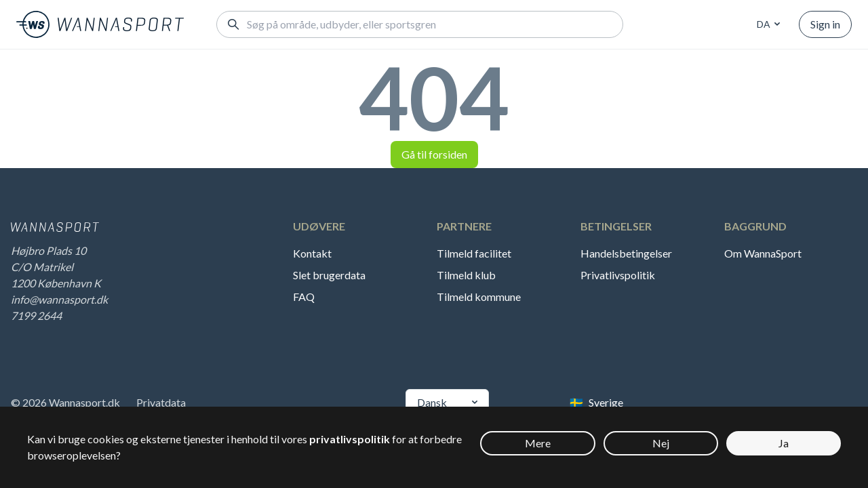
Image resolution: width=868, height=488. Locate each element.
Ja (784, 443)
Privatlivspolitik (618, 275)
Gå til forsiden (434, 154)
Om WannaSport (763, 253)
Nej (661, 443)
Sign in (825, 24)
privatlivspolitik (350, 439)
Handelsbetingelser (626, 253)
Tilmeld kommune (479, 297)
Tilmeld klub (466, 275)
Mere (538, 443)
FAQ (304, 297)
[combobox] (766, 24)
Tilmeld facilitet (474, 253)
